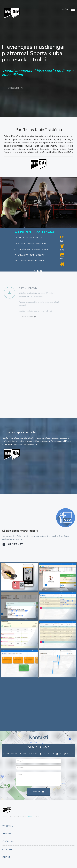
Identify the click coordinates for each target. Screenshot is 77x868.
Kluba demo (7, 849)
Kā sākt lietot (9, 842)
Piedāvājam (7, 834)
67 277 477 (13, 545)
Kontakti (6, 857)
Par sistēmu (8, 826)
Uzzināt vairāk (16, 88)
